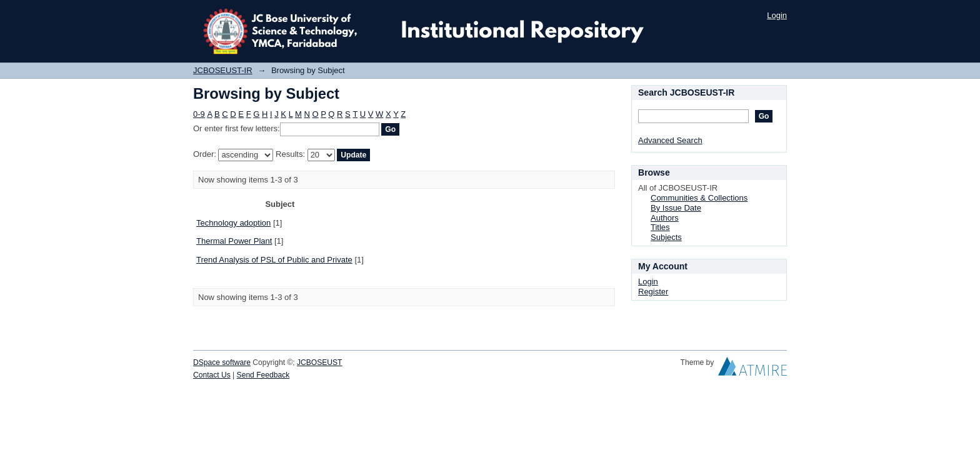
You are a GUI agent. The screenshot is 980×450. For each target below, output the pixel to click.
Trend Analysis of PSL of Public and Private (274, 260)
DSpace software (222, 362)
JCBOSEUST (319, 362)
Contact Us (212, 375)
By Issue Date (676, 208)
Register (653, 292)
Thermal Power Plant (234, 241)
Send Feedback (263, 375)
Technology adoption (233, 223)
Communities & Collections (699, 198)
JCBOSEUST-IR (223, 70)
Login (777, 15)
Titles (660, 227)
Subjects (666, 237)
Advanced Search (670, 140)
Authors (665, 218)
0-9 (199, 114)
